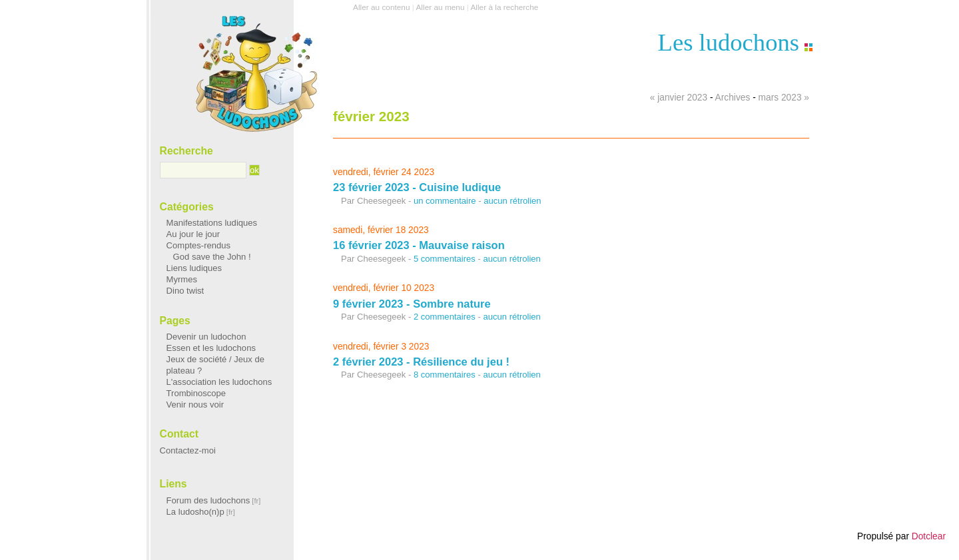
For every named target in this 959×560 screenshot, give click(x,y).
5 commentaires (445, 259)
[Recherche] (203, 170)
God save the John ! (212, 257)
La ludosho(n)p (195, 512)
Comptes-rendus (199, 245)
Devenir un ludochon (206, 337)
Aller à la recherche (504, 7)
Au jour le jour (193, 234)
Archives (733, 98)
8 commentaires (445, 375)
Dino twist (185, 291)
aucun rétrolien (512, 201)
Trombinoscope (196, 393)
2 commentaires (445, 317)
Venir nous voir (195, 405)
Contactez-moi (188, 450)
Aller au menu (440, 7)
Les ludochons (729, 42)
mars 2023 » (784, 98)
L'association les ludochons (219, 382)
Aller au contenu (381, 7)
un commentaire (445, 201)
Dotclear (929, 536)
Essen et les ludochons (211, 348)
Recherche (186, 151)
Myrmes (182, 279)
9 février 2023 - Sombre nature (412, 304)
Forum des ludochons (208, 500)
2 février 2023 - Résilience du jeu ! (421, 362)
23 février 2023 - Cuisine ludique (417, 187)
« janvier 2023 (679, 98)
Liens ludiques (194, 268)
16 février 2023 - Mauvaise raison (419, 245)
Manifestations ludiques (212, 223)
